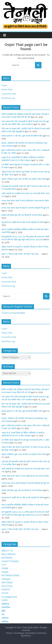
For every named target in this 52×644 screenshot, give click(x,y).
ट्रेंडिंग (4, 611)
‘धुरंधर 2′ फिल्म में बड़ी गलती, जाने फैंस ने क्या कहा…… (21, 254)
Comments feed (9, 94)
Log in (4, 85)
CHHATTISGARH (10, 561)
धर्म (3, 614)
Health (5, 572)
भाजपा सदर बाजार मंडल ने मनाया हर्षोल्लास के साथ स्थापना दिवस (25, 201)
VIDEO (5, 600)
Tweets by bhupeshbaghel (13, 313)
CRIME (5, 568)
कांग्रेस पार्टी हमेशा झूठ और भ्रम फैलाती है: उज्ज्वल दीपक (22, 215)
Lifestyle (6, 579)
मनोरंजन (5, 618)
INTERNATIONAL (11, 575)
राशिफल (5, 622)
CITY (4, 565)
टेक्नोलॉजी (6, 607)
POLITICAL (7, 586)
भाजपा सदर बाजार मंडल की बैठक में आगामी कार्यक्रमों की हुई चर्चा (25, 208)
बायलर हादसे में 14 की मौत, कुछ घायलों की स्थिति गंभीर (22, 136)
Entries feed (7, 89)
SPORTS (6, 590)
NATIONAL (7, 582)
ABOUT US (7, 551)
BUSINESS (7, 558)
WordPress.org (8, 98)
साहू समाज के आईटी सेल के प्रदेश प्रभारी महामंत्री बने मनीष (23, 222)
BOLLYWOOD (9, 554)
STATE (5, 593)
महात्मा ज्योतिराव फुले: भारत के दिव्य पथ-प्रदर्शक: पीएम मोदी (23, 179)
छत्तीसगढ (5, 604)
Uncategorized (9, 597)
